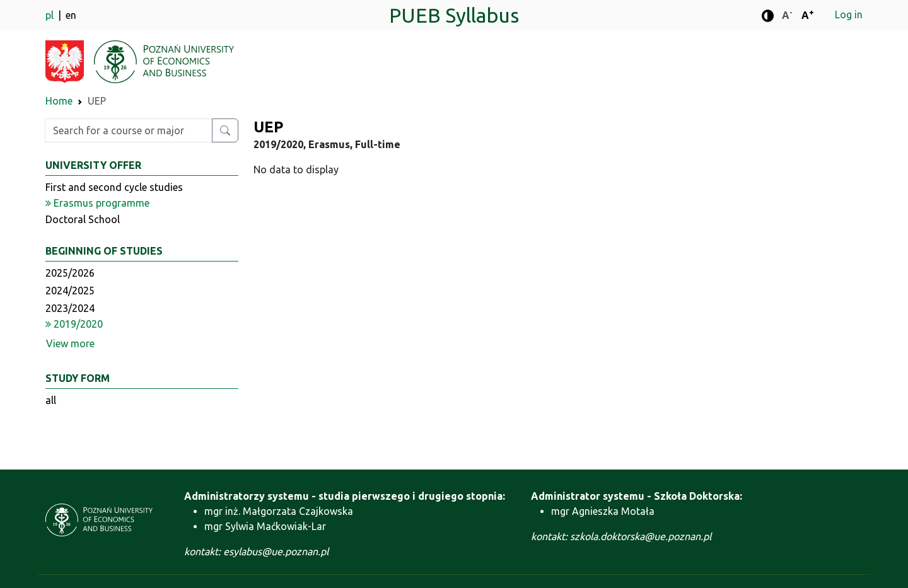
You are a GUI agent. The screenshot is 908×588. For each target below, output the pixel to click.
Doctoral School (83, 219)
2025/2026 (70, 273)
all (51, 400)
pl (51, 15)
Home (59, 101)
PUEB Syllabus (454, 15)
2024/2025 (70, 291)
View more (70, 343)
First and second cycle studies (114, 187)
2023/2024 (70, 308)
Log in (849, 14)
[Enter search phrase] (129, 130)
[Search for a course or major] (225, 130)
